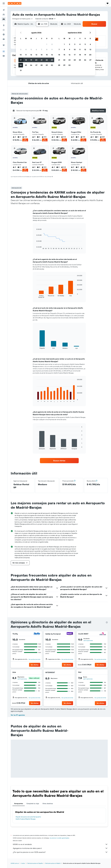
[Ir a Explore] (4, 25)
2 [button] (52, 44)
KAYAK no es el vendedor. (60, 844)
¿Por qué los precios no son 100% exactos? (60, 852)
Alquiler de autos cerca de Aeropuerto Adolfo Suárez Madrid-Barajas (28, 818)
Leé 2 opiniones (88, 640)
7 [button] (42, 49)
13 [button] (36, 55)
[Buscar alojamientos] (4, 15)
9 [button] (52, 49)
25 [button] (26, 65)
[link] (59, 461)
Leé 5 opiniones (88, 679)
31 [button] (21, 70)
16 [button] (52, 55)
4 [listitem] (34, 137)
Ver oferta (25, 140)
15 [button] (47, 55)
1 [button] (47, 44)
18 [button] (26, 60)
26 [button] (31, 65)
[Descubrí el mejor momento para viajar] (4, 34)
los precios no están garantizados (59, 838)
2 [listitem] (14, 137)
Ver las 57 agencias (18, 715)
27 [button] (36, 65)
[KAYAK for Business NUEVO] (4, 39)
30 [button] (52, 65)
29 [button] (47, 65)
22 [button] (47, 60)
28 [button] (42, 65)
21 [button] (42, 60)
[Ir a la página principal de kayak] (15, 3)
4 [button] (26, 49)
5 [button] (31, 49)
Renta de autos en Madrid (53, 863)
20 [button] (36, 60)
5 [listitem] (53, 137)
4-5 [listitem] (25, 137)
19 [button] (31, 60)
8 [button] (47, 49)
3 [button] (21, 49)
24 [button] (21, 65)
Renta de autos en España (35, 863)
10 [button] (21, 55)
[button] (4, 3)
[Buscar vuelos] (4, 10)
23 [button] (52, 60)
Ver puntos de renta (34, 659)
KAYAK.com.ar (15, 863)
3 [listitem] (58, 137)
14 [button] (42, 55)
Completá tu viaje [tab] (33, 804)
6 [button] (36, 49)
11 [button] (26, 55)
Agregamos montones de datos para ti (60, 848)
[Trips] (4, 45)
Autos (23, 863)
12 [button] (31, 55)
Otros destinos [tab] (48, 804)
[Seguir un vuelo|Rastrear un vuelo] (4, 30)
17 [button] (21, 60)
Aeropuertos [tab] (19, 804)
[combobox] (23, 19)
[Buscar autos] (4, 19)
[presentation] (107, 622)
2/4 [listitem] (102, 137)
